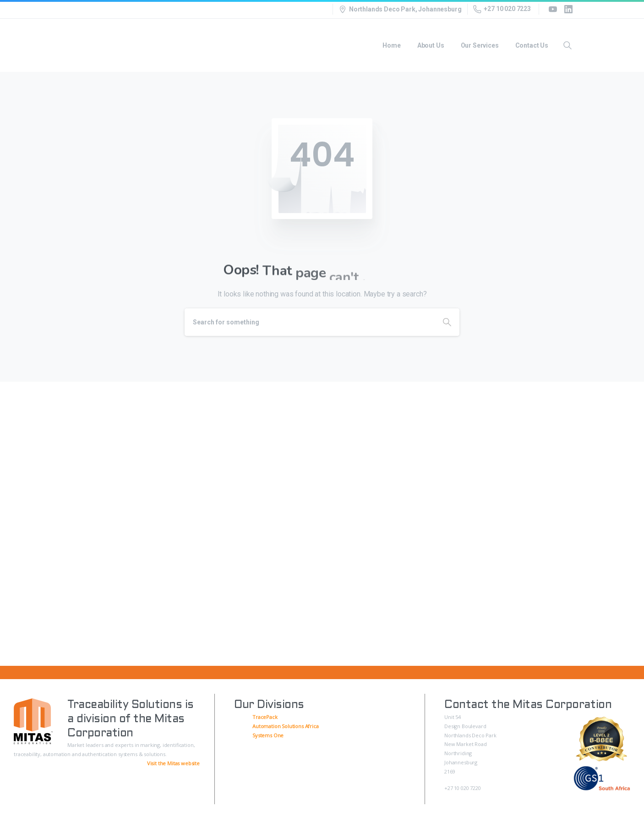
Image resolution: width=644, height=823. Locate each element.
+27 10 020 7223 (502, 9)
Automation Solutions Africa (286, 726)
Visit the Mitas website (173, 763)
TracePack (265, 717)
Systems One (268, 735)
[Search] (310, 322)
